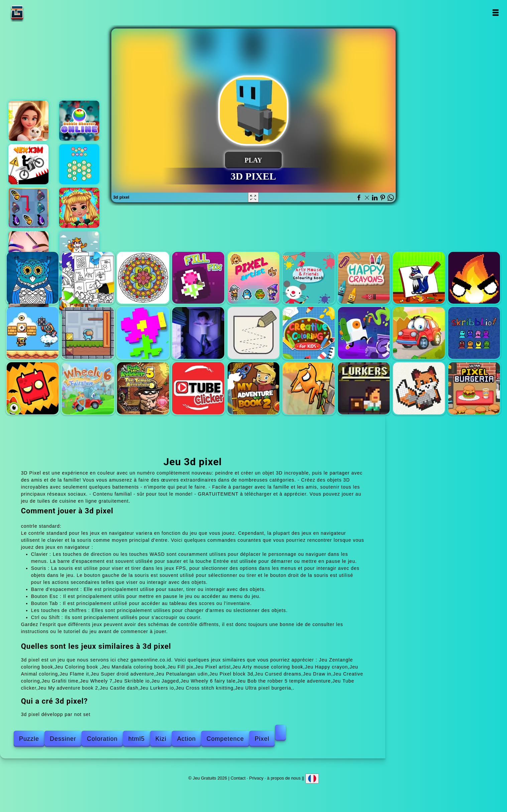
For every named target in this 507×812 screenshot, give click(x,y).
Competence (225, 739)
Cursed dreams (198, 333)
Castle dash (309, 388)
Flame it (474, 278)
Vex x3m (28, 164)
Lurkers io (364, 388)
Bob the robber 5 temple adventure (143, 388)
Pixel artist (253, 278)
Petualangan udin (88, 333)
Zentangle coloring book (33, 278)
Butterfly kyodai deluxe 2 (28, 208)
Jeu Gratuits (38, 13)
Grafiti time (364, 333)
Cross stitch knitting (419, 388)
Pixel (262, 739)
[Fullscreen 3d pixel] (253, 197)
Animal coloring (419, 278)
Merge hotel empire (28, 121)
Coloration (102, 739)
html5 (137, 739)
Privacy (257, 778)
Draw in (253, 333)
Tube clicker (198, 388)
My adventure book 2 (253, 388)
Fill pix (198, 278)
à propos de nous (284, 778)
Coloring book (88, 278)
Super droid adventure (33, 333)
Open (495, 13)
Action (186, 739)
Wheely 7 (419, 333)
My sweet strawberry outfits (79, 208)
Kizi (161, 739)
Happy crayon (364, 278)
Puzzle (29, 739)
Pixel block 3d (143, 333)
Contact (238, 778)
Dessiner (63, 739)
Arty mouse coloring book (309, 278)
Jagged (33, 388)
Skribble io (474, 333)
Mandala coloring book (143, 278)
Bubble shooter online (79, 121)
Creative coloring (309, 333)
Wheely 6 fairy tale (88, 388)
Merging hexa (79, 164)
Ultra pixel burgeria (474, 388)
